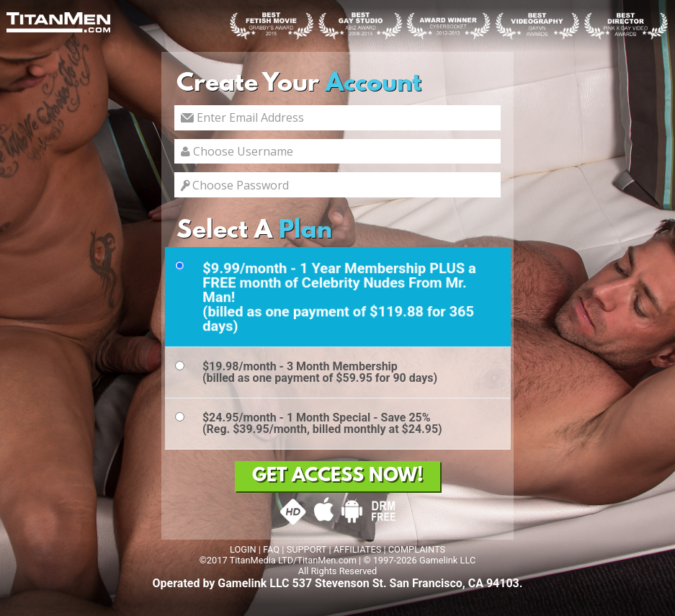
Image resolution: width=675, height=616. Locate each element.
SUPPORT (307, 549)
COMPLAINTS (417, 549)
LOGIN (243, 549)
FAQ (271, 549)
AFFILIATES (358, 549)
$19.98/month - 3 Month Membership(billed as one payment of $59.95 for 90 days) (320, 372)
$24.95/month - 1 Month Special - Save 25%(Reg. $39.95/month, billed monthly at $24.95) (322, 423)
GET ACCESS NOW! (337, 476)
